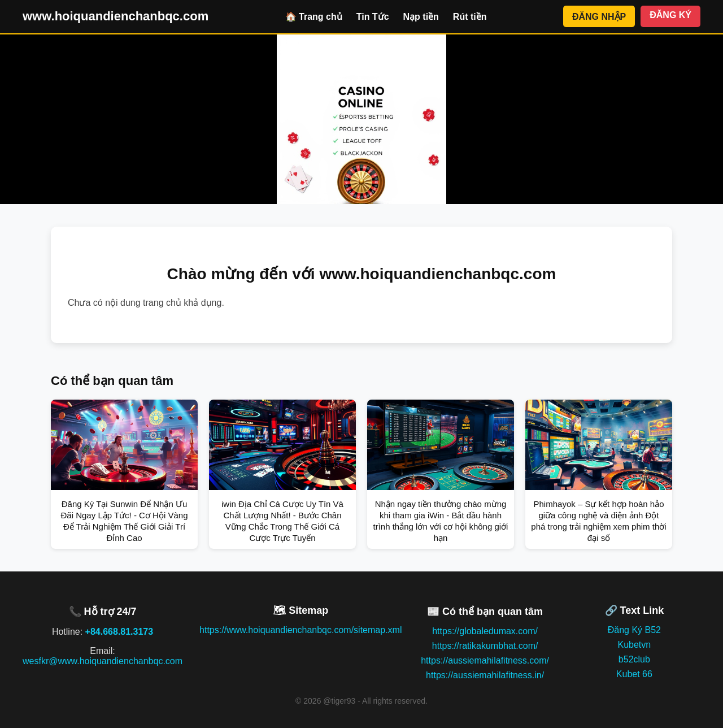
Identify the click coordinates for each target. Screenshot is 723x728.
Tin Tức (373, 17)
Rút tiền (470, 17)
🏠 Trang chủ (314, 17)
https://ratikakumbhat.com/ (485, 646)
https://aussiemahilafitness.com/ (485, 660)
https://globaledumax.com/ (485, 631)
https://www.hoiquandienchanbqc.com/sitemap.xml (300, 630)
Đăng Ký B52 (634, 630)
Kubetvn (635, 645)
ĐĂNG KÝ (670, 15)
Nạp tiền (421, 17)
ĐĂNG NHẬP (599, 17)
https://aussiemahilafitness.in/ (485, 675)
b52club (634, 659)
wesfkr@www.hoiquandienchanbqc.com (103, 661)
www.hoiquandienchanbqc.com (116, 16)
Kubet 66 (634, 674)
